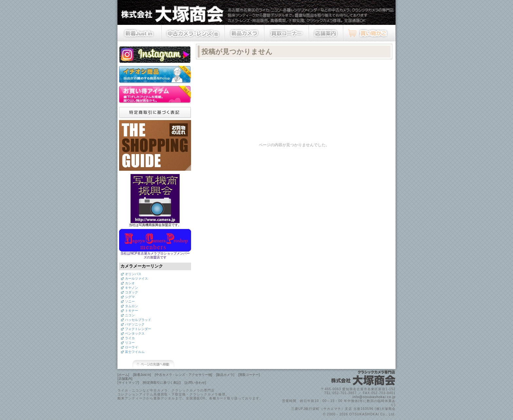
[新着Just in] (142, 375)
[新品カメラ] (225, 375)
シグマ (130, 297)
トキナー (132, 311)
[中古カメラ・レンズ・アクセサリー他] (184, 375)
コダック (132, 292)
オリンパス (133, 274)
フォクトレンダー (138, 329)
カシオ (130, 283)
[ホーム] (123, 375)
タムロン (132, 306)
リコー (130, 343)
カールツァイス (136, 279)
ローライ (132, 347)
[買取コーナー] (249, 375)
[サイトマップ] (128, 383)
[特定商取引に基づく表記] (162, 383)
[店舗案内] (125, 379)
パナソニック (135, 324)
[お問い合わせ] (195, 383)
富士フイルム (135, 352)
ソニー (130, 301)
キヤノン (132, 288)
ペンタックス (135, 333)
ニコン (130, 315)
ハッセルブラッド (138, 320)
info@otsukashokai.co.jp (374, 397)
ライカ (130, 338)
